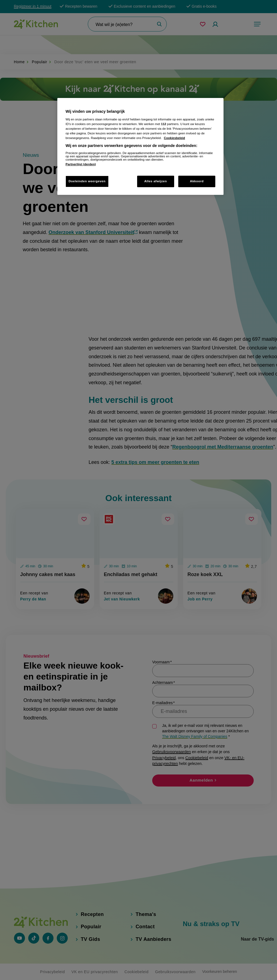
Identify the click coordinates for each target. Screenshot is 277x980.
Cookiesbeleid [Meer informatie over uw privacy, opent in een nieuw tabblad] (174, 138)
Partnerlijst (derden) (81, 164)
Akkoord (197, 181)
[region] (140, 146)
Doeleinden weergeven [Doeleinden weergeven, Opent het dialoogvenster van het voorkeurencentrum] (87, 181)
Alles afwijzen (156, 181)
